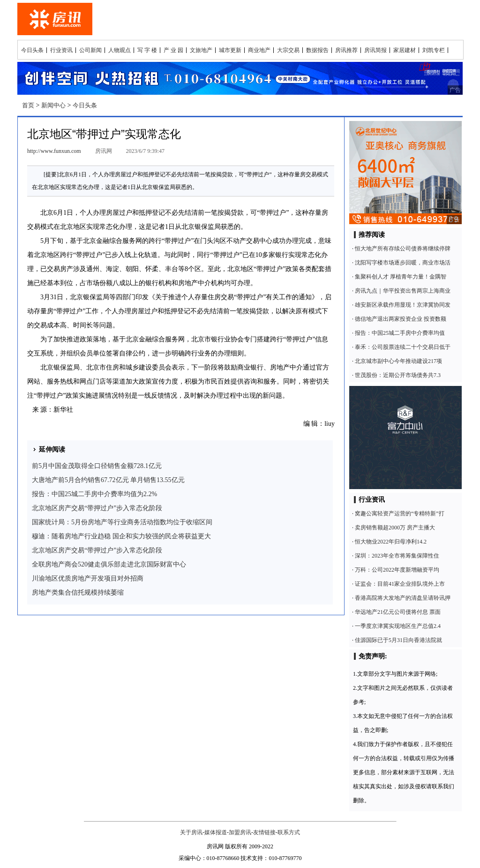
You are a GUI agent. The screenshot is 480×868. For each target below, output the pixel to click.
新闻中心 (53, 105)
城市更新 (230, 50)
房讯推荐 (346, 50)
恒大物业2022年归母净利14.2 (391, 542)
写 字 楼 (147, 50)
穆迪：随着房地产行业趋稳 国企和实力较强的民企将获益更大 (121, 536)
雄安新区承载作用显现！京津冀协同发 (403, 305)
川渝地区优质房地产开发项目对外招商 (88, 578)
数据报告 (317, 50)
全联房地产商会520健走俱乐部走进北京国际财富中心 (109, 564)
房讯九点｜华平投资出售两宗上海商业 (403, 291)
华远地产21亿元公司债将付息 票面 (398, 612)
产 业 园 (173, 50)
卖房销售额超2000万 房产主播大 (395, 528)
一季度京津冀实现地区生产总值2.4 (398, 626)
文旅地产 (201, 50)
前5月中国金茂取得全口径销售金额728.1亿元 (97, 466)
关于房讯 (191, 832)
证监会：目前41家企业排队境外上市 (400, 584)
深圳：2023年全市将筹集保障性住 (397, 556)
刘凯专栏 (434, 50)
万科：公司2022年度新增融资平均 (397, 570)
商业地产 (259, 50)
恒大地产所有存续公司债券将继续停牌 (403, 249)
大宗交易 (288, 50)
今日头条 (32, 50)
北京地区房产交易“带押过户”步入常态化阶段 (97, 508)
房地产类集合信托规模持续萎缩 (78, 593)
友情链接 (264, 832)
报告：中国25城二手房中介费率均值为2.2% (94, 494)
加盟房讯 (240, 832)
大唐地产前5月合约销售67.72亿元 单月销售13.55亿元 (108, 480)
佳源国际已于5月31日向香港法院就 (398, 640)
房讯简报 (375, 50)
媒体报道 (216, 832)
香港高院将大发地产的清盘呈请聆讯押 (403, 598)
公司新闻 (90, 50)
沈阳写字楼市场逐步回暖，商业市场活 (403, 263)
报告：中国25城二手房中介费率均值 (400, 333)
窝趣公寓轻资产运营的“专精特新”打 (400, 513)
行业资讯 (61, 50)
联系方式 (289, 832)
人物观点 (120, 50)
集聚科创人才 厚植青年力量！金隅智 (401, 277)
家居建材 (405, 50)
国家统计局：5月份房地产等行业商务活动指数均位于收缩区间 (122, 522)
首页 (28, 105)
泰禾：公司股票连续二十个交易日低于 (403, 347)
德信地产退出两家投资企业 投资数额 (401, 319)
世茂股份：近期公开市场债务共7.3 (398, 375)
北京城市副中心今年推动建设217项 (398, 361)
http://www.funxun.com (54, 151)
